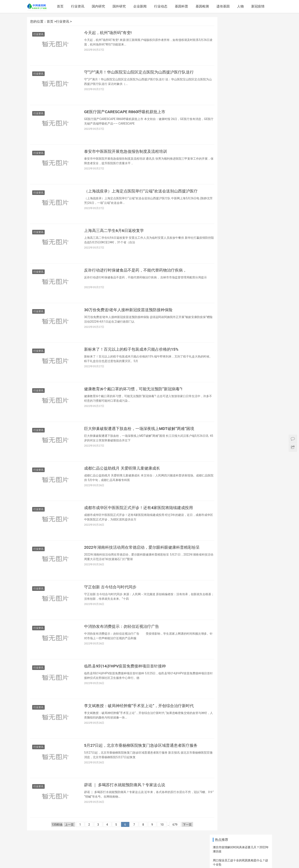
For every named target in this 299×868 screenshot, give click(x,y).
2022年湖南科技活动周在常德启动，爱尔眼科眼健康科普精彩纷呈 (143, 559)
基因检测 (203, 6)
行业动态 (161, 6)
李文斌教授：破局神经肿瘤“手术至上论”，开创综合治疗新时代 (142, 718)
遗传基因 (224, 6)
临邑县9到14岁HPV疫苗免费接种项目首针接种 (127, 677)
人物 (241, 6)
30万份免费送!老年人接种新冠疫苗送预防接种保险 (131, 315)
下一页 (181, 838)
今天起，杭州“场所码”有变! (109, 33)
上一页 (64, 838)
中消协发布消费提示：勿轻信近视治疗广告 (124, 637)
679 (169, 838)
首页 (61, 6)
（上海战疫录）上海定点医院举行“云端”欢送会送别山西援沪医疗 (142, 197)
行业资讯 (78, 6)
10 (156, 838)
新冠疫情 (259, 6)
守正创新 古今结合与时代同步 (112, 597)
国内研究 (99, 6)
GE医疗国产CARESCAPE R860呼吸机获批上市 (127, 114)
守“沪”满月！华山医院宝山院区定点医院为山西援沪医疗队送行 (142, 73)
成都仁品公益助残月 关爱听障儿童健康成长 (124, 476)
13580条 (51, 838)
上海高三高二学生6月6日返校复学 (116, 234)
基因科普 (182, 6)
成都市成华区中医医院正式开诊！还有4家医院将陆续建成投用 (141, 516)
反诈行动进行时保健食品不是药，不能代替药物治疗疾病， (138, 275)
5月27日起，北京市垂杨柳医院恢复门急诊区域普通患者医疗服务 (142, 761)
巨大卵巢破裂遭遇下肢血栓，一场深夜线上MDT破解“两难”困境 (142, 436)
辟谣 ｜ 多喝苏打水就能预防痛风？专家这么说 (127, 798)
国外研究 (120, 6)
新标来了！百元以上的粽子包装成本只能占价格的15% (134, 355)
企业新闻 (141, 6)
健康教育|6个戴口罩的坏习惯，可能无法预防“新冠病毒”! (136, 395)
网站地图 (142, 858)
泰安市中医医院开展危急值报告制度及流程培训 (128, 154)
